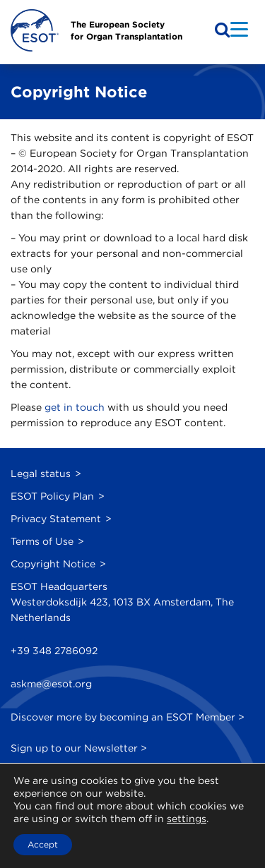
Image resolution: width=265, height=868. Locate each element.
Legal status (41, 474)
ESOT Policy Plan (52, 496)
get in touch (75, 407)
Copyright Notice (53, 564)
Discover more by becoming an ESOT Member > (128, 717)
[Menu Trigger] (239, 29)
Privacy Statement (56, 519)
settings (187, 819)
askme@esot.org (51, 684)
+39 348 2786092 (54, 651)
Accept (43, 844)
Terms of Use (42, 541)
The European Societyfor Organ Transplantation (126, 30)
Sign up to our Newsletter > (79, 748)
